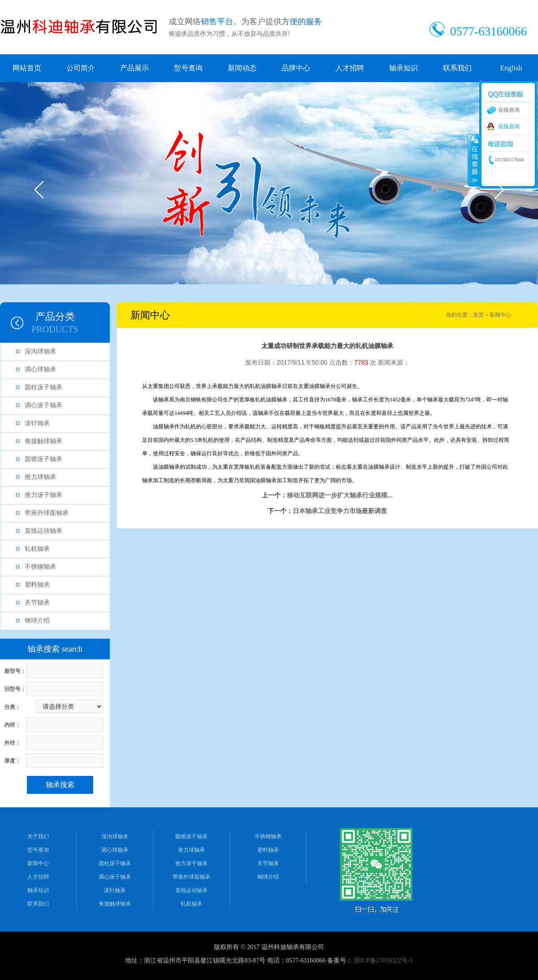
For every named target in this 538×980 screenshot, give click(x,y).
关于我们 (38, 836)
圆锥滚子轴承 (43, 459)
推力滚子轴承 (43, 495)
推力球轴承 (40, 477)
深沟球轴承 (40, 351)
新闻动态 (242, 68)
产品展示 (134, 68)
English (511, 68)
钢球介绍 (37, 621)
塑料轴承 (37, 585)
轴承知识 (403, 68)
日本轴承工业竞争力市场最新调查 (340, 511)
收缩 (474, 160)
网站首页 (27, 68)
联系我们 (457, 68)
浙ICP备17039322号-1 (383, 960)
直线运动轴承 (43, 531)
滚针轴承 (37, 423)
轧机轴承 (37, 549)
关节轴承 (37, 603)
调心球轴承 (40, 369)
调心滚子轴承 (43, 405)
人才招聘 (350, 68)
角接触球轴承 (43, 441)
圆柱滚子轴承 (43, 387)
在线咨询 (509, 126)
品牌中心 (296, 68)
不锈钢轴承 (40, 567)
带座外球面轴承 (47, 513)
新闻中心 (38, 863)
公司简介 (81, 68)
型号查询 (188, 68)
